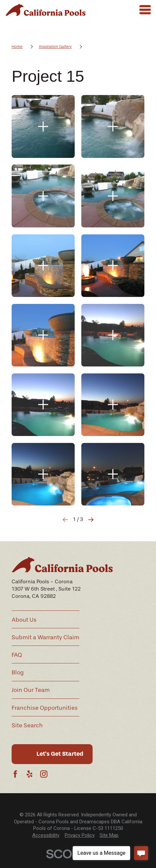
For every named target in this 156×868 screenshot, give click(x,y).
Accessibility (46, 835)
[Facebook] (15, 774)
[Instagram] (44, 774)
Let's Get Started (60, 754)
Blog (18, 672)
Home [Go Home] (17, 47)
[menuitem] (46, 835)
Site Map (109, 835)
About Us (24, 620)
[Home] (45, 10)
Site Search (27, 725)
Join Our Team (31, 690)
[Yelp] (30, 774)
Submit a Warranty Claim (45, 637)
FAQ (17, 655)
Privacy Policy (80, 835)
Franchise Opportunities (45, 708)
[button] (43, 126)
